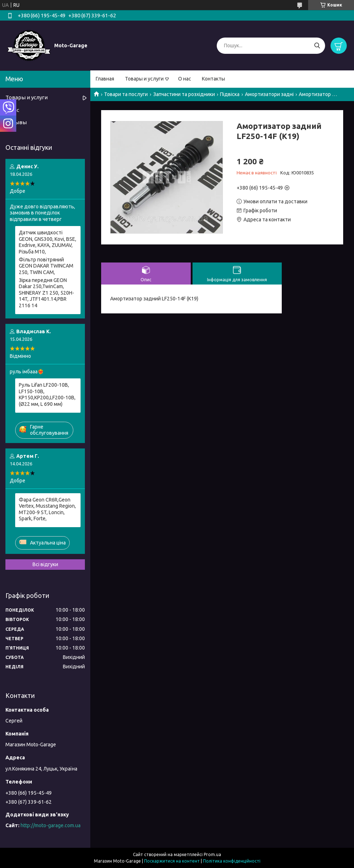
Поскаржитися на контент (172, 861)
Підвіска (230, 94)
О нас (185, 79)
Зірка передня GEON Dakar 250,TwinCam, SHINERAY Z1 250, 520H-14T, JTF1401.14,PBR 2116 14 (46, 293)
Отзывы (16, 122)
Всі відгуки (45, 564)
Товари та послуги (126, 94)
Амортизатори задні (269, 94)
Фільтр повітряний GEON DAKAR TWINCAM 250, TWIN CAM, (46, 266)
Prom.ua (212, 854)
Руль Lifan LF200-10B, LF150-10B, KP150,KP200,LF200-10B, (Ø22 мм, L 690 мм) (47, 394)
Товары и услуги (144, 79)
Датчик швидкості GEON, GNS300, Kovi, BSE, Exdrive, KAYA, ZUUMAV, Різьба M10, (48, 242)
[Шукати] (317, 46)
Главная (105, 79)
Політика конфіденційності (232, 861)
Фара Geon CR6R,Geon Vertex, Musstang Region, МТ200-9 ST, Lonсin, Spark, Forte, (47, 509)
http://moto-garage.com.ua (51, 825)
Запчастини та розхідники (184, 94)
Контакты (213, 79)
